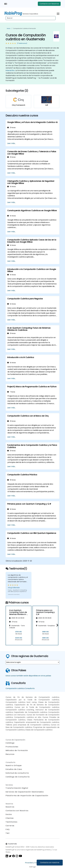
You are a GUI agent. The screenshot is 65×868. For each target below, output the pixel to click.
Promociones (12, 747)
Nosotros (10, 807)
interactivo (10, 70)
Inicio (9, 28)
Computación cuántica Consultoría (20, 688)
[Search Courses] (31, 18)
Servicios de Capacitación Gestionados (25, 792)
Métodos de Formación (17, 750)
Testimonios (12, 822)
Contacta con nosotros (50, 863)
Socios (9, 814)
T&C (8, 833)
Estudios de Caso (14, 769)
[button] (57, 625)
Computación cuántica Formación (24, 28)
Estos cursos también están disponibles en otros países (28, 676)
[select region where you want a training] (32, 662)
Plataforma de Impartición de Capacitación (27, 796)
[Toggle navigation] (58, 13)
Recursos (10, 754)
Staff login (33, 867)
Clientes (10, 818)
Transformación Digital (17, 788)
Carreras (10, 826)
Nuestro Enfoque (14, 765)
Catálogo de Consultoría (18, 777)
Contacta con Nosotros (49, 4)
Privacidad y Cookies (33, 863)
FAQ (8, 829)
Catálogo (10, 743)
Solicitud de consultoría (17, 773)
